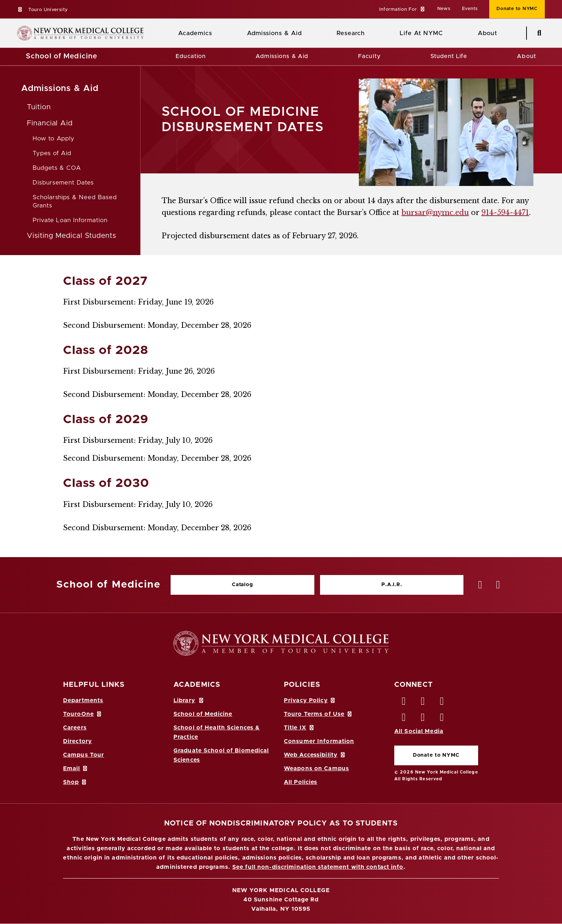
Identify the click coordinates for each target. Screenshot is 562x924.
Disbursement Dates (63, 183)
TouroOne (83, 714)
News (444, 9)
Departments (83, 700)
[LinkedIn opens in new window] (442, 703)
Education (191, 56)
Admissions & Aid (274, 33)
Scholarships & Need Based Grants (75, 201)
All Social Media (419, 731)
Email (76, 769)
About (527, 56)
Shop (75, 782)
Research (351, 33)
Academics (195, 33)
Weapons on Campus (316, 769)
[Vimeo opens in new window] (423, 719)
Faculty (369, 56)
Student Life (449, 56)
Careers (75, 728)
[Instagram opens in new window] (404, 719)
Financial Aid (50, 123)
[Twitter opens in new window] (423, 703)
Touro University (42, 10)
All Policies (301, 782)
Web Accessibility (315, 755)
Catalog (242, 585)
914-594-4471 (505, 212)
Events (470, 9)
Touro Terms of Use (318, 714)
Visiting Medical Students (72, 236)
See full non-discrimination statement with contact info (318, 867)
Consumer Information (319, 741)
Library (189, 700)
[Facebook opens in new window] (404, 703)
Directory (78, 741)
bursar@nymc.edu (435, 212)
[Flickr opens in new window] (442, 719)
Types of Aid (52, 153)
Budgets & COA (57, 168)
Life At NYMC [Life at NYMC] (421, 33)
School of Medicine (61, 56)
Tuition (39, 107)
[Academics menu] (217, 33)
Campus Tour (84, 755)
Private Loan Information (70, 220)
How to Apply (54, 138)
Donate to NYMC (436, 755)
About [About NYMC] (487, 33)
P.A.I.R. (392, 585)
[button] (402, 10)
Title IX (299, 728)
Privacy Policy (310, 700)
